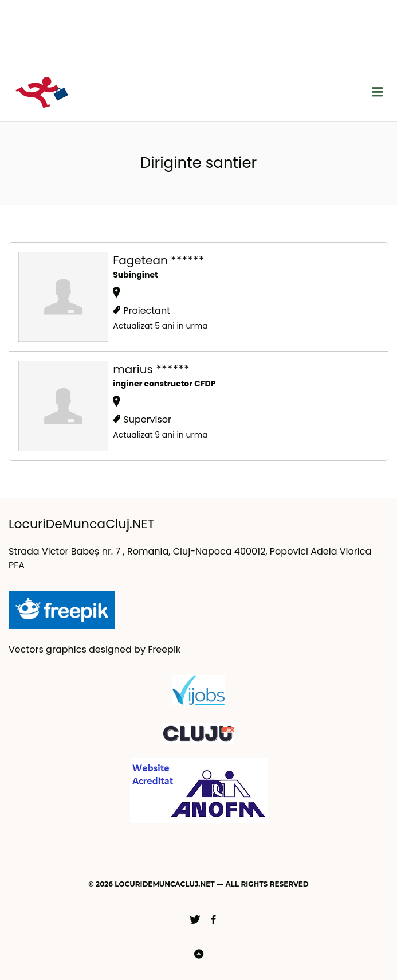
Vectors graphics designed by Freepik (95, 649)
